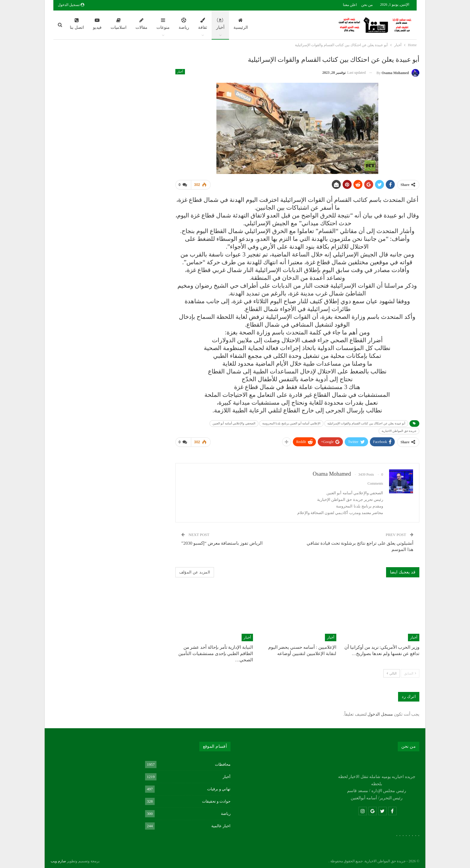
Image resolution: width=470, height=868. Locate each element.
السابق (410, 671)
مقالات (141, 24)
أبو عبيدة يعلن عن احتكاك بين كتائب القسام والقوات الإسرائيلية (366, 422)
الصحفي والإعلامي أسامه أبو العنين (234, 422)
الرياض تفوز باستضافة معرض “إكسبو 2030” (222, 541)
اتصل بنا (77, 24)
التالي (392, 671)
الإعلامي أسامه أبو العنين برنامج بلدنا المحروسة (291, 422)
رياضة (184, 24)
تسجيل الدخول (71, 5)
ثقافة (203, 24)
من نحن (367, 5)
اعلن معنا (350, 5)
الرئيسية (241, 24)
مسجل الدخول (380, 712)
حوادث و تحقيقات (216, 799)
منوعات (163, 24)
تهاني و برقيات (219, 787)
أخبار (220, 24)
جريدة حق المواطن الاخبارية (399, 430)
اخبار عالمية (221, 823)
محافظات (223, 762)
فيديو (97, 24)
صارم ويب (58, 859)
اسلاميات (119, 24)
